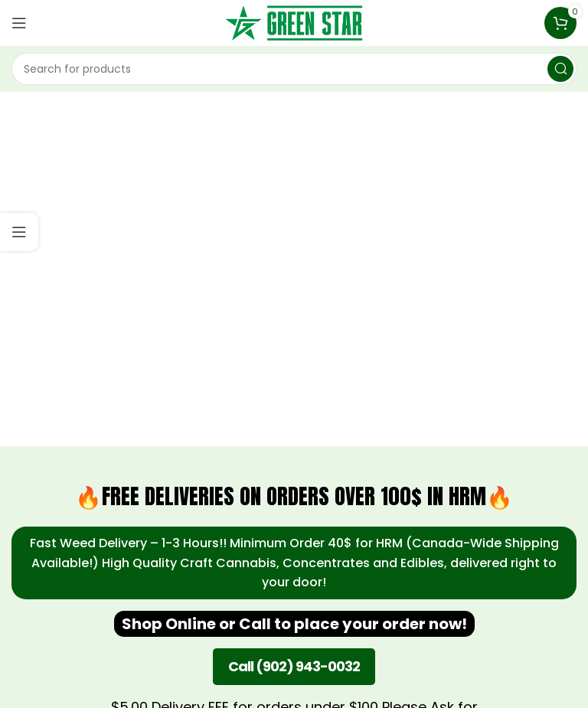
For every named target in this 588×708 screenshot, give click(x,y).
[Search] (294, 69)
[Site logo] (294, 22)
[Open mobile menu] (19, 23)
